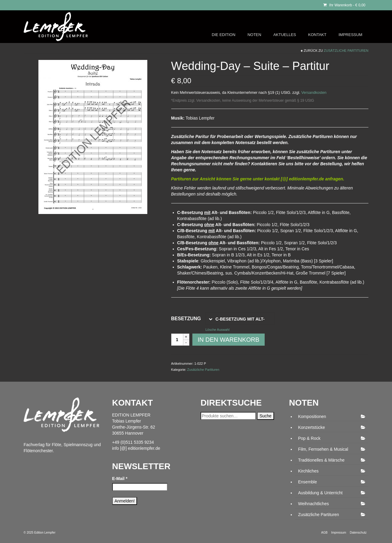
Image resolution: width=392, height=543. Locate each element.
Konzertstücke (312, 427)
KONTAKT (317, 35)
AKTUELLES (285, 35)
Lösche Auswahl (217, 330)
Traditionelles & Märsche (322, 460)
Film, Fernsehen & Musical (323, 449)
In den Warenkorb (229, 340)
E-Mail (120, 479)
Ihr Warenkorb (344, 5)
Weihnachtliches (314, 504)
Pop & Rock (309, 438)
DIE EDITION (224, 35)
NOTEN (254, 35)
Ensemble (308, 482)
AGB (324, 533)
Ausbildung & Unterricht (320, 493)
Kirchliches (309, 471)
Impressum (339, 533)
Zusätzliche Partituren (346, 51)
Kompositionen (312, 416)
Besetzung (186, 319)
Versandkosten (314, 93)
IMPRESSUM (350, 35)
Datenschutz (358, 533)
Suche (266, 416)
